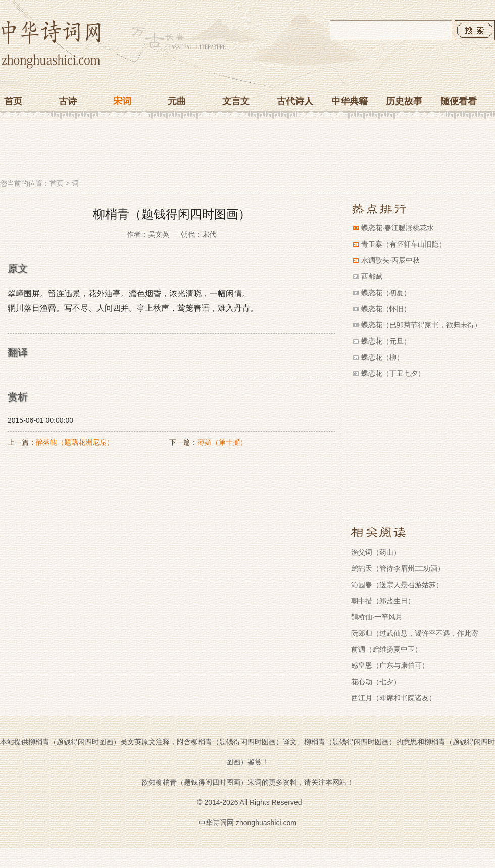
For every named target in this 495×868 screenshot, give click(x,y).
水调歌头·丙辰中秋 (390, 260)
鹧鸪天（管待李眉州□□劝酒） (398, 568)
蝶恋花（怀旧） (386, 309)
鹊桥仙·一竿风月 (377, 617)
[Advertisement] (247, 151)
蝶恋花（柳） (382, 357)
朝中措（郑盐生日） (383, 601)
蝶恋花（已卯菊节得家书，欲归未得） (421, 325)
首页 (13, 101)
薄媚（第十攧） (222, 442)
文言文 (236, 101)
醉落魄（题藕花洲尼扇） (75, 442)
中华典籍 (350, 101)
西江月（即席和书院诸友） (393, 698)
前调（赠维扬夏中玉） (386, 649)
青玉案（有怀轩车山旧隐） (404, 244)
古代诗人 (295, 101)
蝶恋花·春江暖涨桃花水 (398, 228)
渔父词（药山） (376, 552)
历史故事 (404, 101)
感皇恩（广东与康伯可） (390, 665)
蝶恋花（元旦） (386, 341)
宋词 (122, 101)
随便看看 (459, 101)
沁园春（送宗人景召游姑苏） (397, 585)
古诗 (68, 101)
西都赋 (372, 276)
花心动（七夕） (376, 682)
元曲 (177, 101)
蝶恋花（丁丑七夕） (393, 373)
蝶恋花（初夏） (386, 293)
